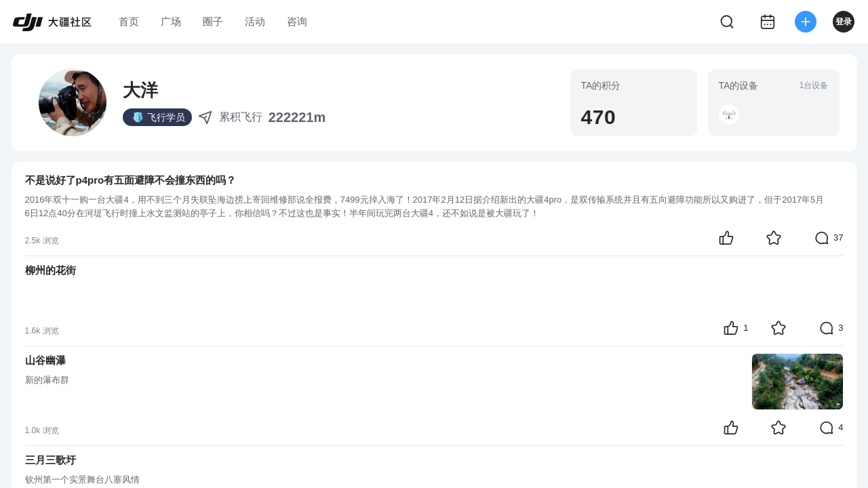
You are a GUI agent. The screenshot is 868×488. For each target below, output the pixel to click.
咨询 (297, 21)
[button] (729, 115)
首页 (129, 21)
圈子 (213, 21)
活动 (255, 21)
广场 (171, 21)
